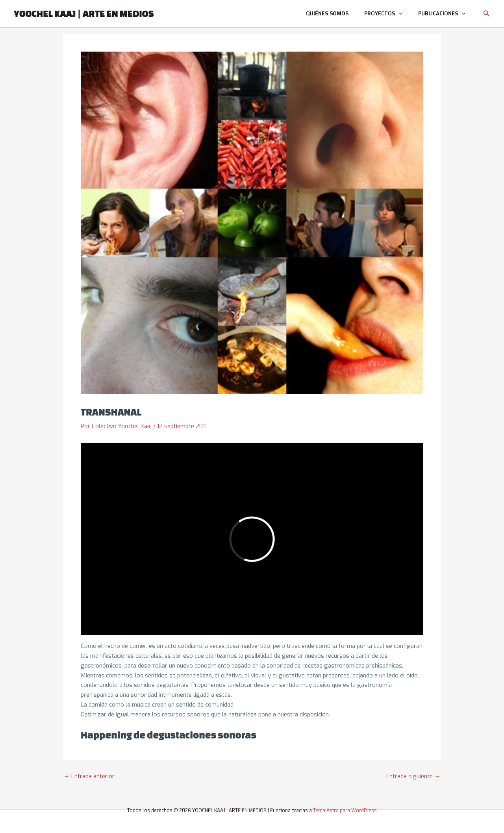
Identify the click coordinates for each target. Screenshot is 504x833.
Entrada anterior (89, 776)
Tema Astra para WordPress (345, 811)
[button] (487, 14)
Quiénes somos (327, 14)
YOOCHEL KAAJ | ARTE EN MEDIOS (84, 14)
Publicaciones (442, 14)
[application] (399, 14)
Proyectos (383, 14)
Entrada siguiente (413, 776)
